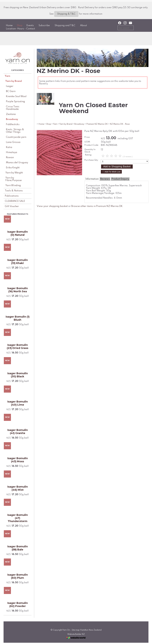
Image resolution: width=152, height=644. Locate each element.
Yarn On (66, 630)
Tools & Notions (14, 191)
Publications (12, 196)
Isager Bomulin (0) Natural (18, 233)
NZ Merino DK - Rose (120, 124)
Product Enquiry (120, 179)
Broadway (12, 119)
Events (30, 26)
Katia (9, 147)
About (84, 26)
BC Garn (11, 91)
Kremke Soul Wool (16, 96)
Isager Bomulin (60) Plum (18, 576)
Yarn (8, 76)
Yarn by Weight (14, 173)
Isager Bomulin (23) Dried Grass (18, 347)
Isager (10, 86)
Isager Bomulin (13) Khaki (18, 262)
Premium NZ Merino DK (97, 124)
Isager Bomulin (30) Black (18, 375)
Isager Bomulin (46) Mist (18, 488)
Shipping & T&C (66, 14)
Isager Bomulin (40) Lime (18, 403)
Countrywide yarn (16, 137)
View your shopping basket (52, 206)
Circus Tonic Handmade (13, 108)
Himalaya (12, 152)
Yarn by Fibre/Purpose (14, 179)
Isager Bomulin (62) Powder (18, 605)
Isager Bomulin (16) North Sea (18, 290)
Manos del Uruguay (17, 163)
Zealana (11, 114)
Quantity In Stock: (90, 151)
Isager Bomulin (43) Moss (18, 460)
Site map (76, 630)
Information (92, 179)
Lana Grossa (13, 142)
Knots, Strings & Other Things (15, 131)
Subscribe (44, 26)
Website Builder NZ (76, 634)
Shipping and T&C (65, 26)
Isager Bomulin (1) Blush (18, 318)
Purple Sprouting (15, 102)
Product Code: (92, 145)
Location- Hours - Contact (20, 29)
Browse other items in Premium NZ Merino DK (97, 206)
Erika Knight (13, 168)
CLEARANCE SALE (15, 201)
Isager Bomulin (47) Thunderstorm (18, 518)
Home (9, 26)
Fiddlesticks (13, 124)
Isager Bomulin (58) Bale (18, 548)
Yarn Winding (13, 185)
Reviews (105, 179)
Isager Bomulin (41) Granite (18, 432)
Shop (20, 26)
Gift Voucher (12, 206)
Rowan (10, 158)
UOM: (87, 142)
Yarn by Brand (14, 81)
